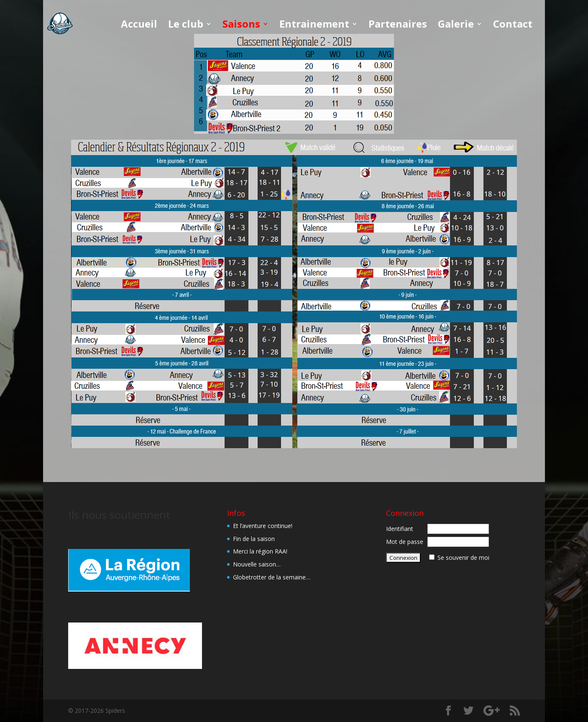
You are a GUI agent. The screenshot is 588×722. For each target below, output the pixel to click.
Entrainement (314, 26)
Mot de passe (405, 542)
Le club (186, 26)
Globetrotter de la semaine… (272, 577)
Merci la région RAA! (260, 551)
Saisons (241, 26)
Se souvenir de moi (463, 557)
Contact (513, 26)
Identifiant (400, 529)
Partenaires (398, 26)
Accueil (139, 26)
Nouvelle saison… (257, 564)
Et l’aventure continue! (263, 526)
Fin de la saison (254, 539)
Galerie (456, 26)
